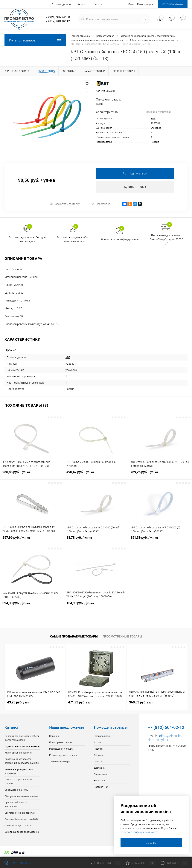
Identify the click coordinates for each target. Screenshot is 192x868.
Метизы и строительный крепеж (18, 782)
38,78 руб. (96, 540)
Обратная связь (18, 863)
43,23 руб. (18, 702)
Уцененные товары (60, 762)
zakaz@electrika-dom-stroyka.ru (165, 738)
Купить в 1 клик (135, 187)
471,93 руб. (80, 702)
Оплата (98, 762)
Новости (97, 4)
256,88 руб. (32, 474)
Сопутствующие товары (18, 826)
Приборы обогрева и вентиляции (16, 805)
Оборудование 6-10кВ (16, 790)
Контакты (99, 781)
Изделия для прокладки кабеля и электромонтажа (22, 738)
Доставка (99, 768)
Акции (81, 4)
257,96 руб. (32, 540)
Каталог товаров (35, 40)
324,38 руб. (32, 606)
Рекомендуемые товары (63, 755)
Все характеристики (159, 112)
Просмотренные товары (122, 636)
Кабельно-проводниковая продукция (19, 771)
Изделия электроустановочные (22, 746)
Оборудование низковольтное (21, 796)
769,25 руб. (160, 474)
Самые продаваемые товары (74, 636)
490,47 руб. (96, 474)
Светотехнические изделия (20, 813)
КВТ (153, 119)
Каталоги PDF (102, 787)
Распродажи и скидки (61, 749)
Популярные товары (61, 743)
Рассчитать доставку (65, 204)
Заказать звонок (173, 4)
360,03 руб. (141, 702)
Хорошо (151, 843)
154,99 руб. (96, 606)
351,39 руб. (160, 540)
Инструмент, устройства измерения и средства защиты (22, 761)
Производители (61, 4)
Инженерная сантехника (18, 753)
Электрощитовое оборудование (22, 832)
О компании (101, 774)
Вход (131, 4)
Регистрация (145, 4)
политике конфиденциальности (140, 832)
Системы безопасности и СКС (21, 819)
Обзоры (98, 755)
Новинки (54, 736)
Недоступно (101, 204)
